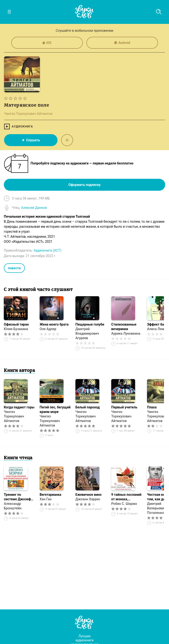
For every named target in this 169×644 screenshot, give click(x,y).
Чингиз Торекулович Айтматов (14, 416)
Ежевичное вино (88, 495)
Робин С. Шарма (124, 504)
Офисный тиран (16, 324)
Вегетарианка (50, 495)
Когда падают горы (19, 407)
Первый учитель (124, 407)
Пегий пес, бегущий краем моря (55, 409)
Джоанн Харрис (88, 499)
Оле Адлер (48, 329)
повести (14, 268)
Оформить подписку (85, 185)
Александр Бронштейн (13, 506)
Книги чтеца (18, 458)
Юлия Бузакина (16, 329)
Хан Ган (46, 499)
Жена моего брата (54, 324)
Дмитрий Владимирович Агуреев (87, 333)
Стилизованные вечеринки (124, 327)
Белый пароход (87, 407)
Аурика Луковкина (126, 333)
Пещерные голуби (90, 324)
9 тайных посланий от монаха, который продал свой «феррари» (126, 497)
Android (122, 43)
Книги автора (19, 371)
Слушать (31, 140)
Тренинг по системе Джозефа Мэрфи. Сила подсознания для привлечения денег (19, 497)
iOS (47, 43)
